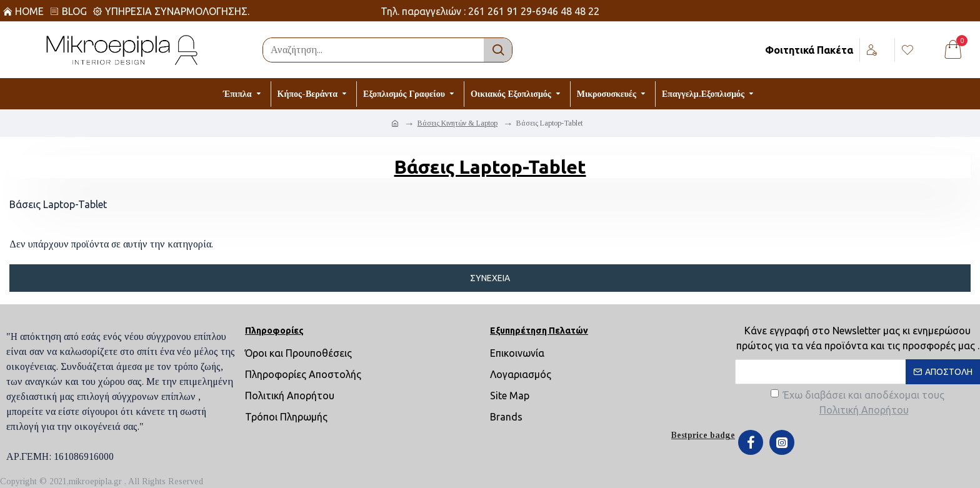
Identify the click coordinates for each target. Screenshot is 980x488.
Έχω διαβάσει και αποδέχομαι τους (857, 403)
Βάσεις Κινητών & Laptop (457, 123)
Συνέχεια (490, 278)
